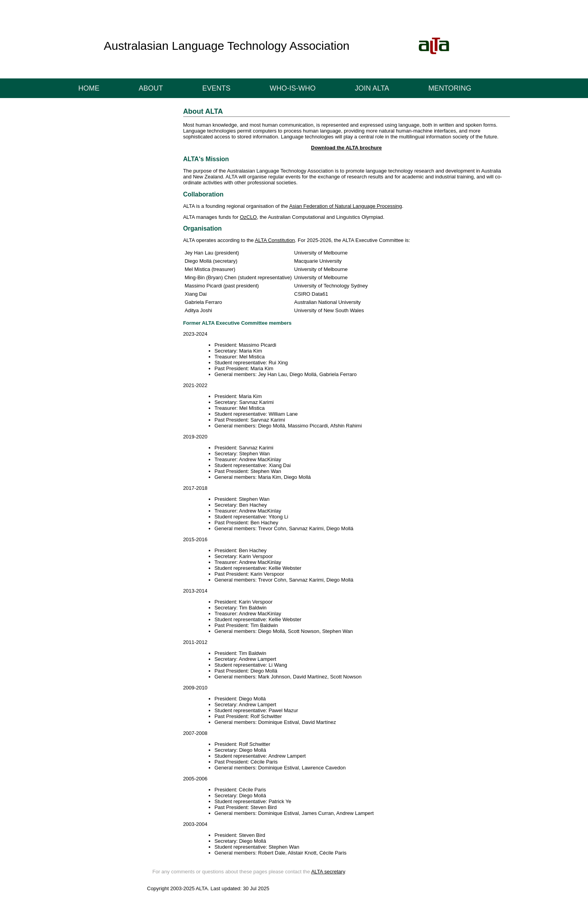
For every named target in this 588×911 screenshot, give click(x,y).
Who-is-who (293, 88)
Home (89, 88)
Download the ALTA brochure (347, 148)
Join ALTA (372, 88)
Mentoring (450, 88)
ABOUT (151, 88)
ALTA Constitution (275, 240)
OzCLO (248, 217)
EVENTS (217, 88)
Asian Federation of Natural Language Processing (346, 206)
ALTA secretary (328, 872)
